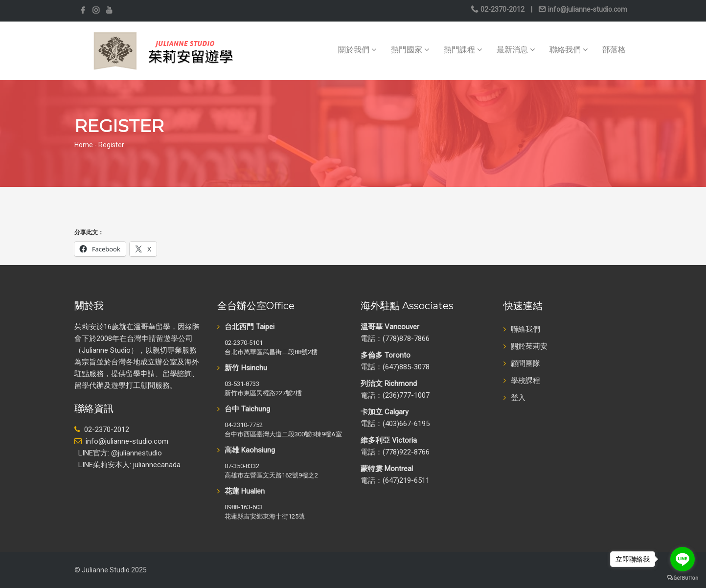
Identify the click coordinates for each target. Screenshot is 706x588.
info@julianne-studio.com (587, 9)
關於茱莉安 (529, 346)
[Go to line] (683, 559)
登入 (518, 398)
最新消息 (516, 50)
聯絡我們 (569, 50)
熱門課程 (463, 50)
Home (84, 145)
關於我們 (357, 50)
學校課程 (525, 381)
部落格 (614, 50)
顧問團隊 (525, 363)
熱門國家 (410, 50)
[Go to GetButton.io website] (683, 578)
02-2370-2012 (502, 9)
